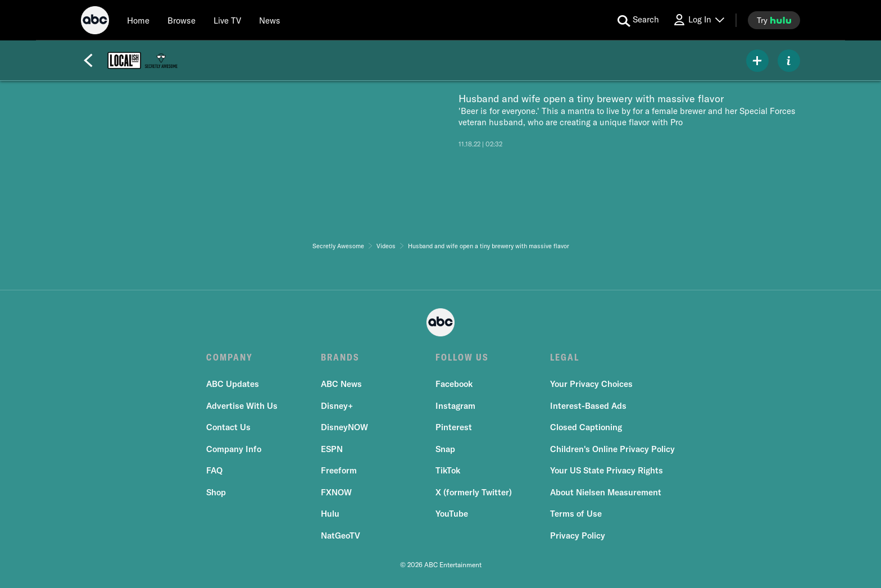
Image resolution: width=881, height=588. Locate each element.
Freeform (339, 470)
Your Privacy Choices (591, 384)
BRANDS (340, 357)
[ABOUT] (789, 61)
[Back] (88, 61)
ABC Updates (233, 384)
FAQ (214, 470)
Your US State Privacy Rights (607, 470)
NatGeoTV (340, 535)
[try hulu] (774, 20)
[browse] (181, 20)
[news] (270, 20)
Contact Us (228, 427)
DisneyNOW (344, 427)
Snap (445, 449)
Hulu (330, 514)
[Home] (138, 20)
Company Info (234, 449)
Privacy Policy (578, 535)
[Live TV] (227, 20)
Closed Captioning (586, 427)
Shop (216, 492)
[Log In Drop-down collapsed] (698, 20)
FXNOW (336, 492)
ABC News (341, 384)
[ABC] (95, 22)
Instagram (455, 406)
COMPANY (230, 357)
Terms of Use (576, 514)
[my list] (757, 61)
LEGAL (565, 357)
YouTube (452, 514)
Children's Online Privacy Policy (612, 449)
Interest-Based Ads (588, 406)
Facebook (454, 384)
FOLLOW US (462, 357)
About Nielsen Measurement (606, 492)
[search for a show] (638, 20)
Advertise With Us (242, 406)
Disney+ (337, 406)
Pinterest (454, 427)
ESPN (332, 449)
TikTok (448, 470)
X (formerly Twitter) (474, 492)
